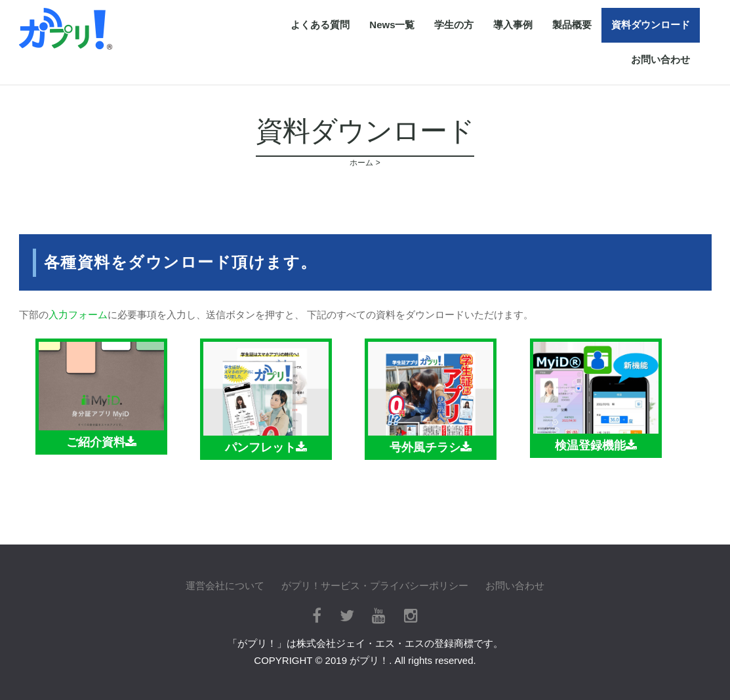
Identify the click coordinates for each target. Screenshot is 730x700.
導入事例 (513, 25)
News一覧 (392, 25)
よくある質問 (320, 25)
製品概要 (572, 25)
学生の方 (454, 25)
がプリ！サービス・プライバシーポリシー (375, 586)
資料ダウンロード (651, 25)
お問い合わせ (660, 59)
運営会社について (225, 586)
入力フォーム (78, 315)
